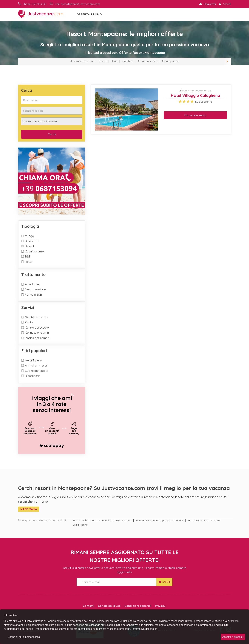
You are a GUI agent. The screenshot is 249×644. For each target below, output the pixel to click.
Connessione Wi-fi (37, 333)
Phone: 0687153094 (32, 4)
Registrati (208, 4)
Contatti (88, 606)
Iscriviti (164, 582)
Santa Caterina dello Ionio (105, 520)
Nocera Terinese (210, 520)
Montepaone (170, 61)
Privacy (160, 606)
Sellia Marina (80, 525)
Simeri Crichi (80, 520)
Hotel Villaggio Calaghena (195, 95)
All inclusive (32, 284)
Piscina (30, 322)
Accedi (225, 4)
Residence (32, 241)
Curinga (139, 520)
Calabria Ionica (148, 61)
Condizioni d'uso (109, 606)
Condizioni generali (138, 606)
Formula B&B (34, 295)
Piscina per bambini (38, 338)
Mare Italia (29, 509)
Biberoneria (33, 376)
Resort (102, 61)
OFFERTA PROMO (89, 14)
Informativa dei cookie (144, 629)
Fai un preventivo (195, 115)
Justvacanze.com (82, 61)
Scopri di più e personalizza (24, 637)
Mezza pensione (35, 289)
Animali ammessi (36, 365)
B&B (28, 256)
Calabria (128, 61)
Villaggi (30, 236)
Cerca (52, 134)
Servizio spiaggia (36, 317)
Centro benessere (37, 328)
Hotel (28, 262)
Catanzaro (193, 520)
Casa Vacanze (34, 251)
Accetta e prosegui (233, 637)
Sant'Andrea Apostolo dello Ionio (165, 520)
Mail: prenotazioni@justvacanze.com (75, 4)
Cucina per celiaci (36, 371)
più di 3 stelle (33, 360)
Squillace (127, 520)
